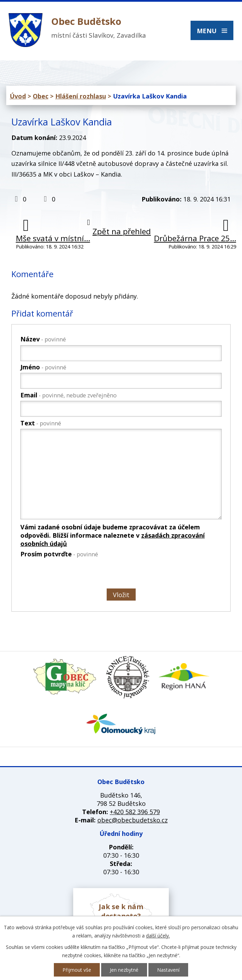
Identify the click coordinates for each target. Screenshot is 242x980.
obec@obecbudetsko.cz (133, 820)
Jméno (43, 367)
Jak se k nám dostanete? (121, 911)
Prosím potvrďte (59, 554)
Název (43, 339)
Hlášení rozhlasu (81, 96)
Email (69, 395)
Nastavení (168, 970)
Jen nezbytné (124, 970)
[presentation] (72, 575)
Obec (41, 96)
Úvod (18, 96)
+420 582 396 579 (135, 812)
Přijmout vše (77, 970)
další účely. (158, 936)
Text (41, 423)
